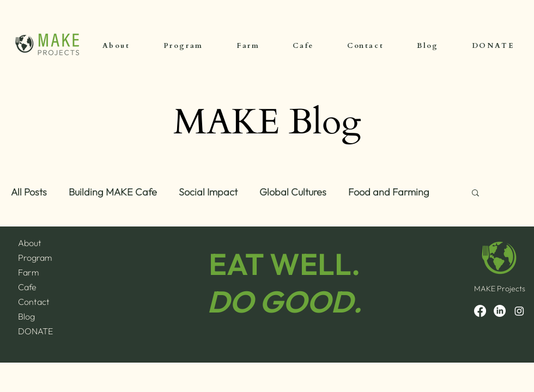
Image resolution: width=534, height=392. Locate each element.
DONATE (35, 331)
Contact (34, 302)
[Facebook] (480, 311)
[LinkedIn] (500, 311)
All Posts (29, 192)
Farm (28, 272)
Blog (26, 316)
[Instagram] (519, 311)
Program (35, 258)
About (30, 243)
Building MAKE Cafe (113, 192)
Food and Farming (389, 192)
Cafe (27, 287)
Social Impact (208, 192)
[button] (475, 194)
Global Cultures (293, 192)
